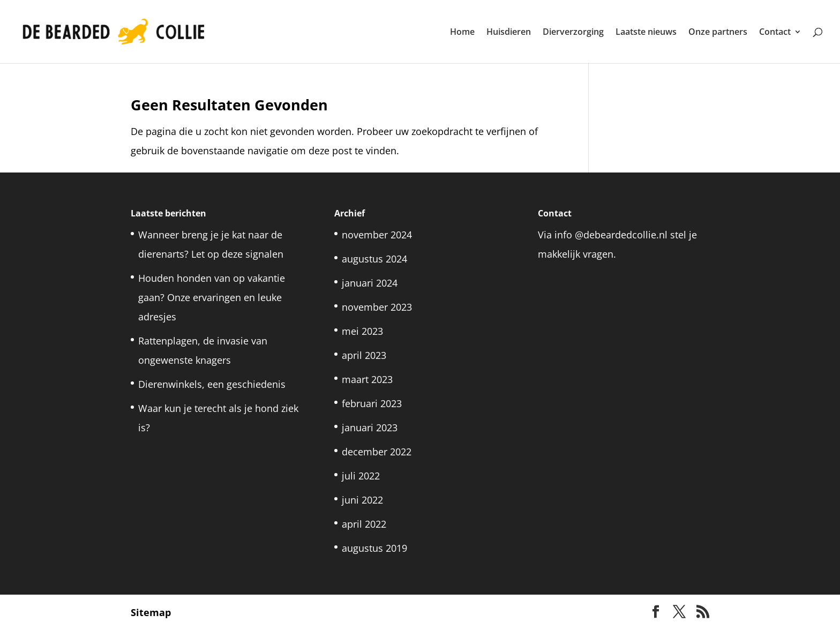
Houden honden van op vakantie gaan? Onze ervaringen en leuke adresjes (212, 297)
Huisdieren (509, 33)
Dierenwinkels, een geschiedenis (213, 384)
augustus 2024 (374, 259)
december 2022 (377, 452)
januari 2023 (370, 427)
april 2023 (364, 355)
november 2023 (377, 307)
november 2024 (377, 235)
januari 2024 (370, 283)
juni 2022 (362, 500)
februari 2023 (372, 403)
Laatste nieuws (646, 33)
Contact (775, 33)
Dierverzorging (573, 33)
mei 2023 (362, 331)
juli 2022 (361, 476)
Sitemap (151, 612)
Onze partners (718, 33)
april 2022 (364, 524)
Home (462, 33)
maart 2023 (367, 379)
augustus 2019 (374, 548)
